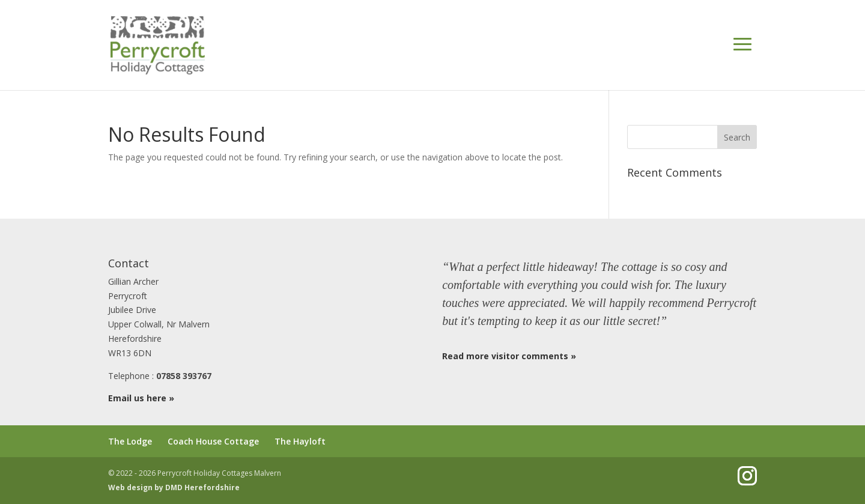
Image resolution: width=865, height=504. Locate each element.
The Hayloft (300, 441)
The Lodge (130, 441)
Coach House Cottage (213, 441)
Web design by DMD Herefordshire (174, 487)
